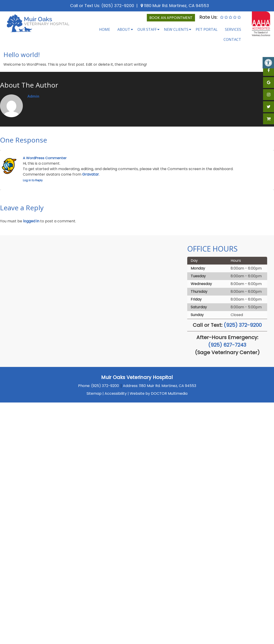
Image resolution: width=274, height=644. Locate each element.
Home (105, 29)
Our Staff (147, 29)
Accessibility (116, 393)
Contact (232, 39)
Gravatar (91, 174)
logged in (31, 221)
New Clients (176, 29)
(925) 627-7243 (227, 345)
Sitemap (94, 393)
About (124, 29)
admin (33, 96)
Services (233, 29)
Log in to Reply (33, 180)
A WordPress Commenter (45, 158)
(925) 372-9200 (118, 6)
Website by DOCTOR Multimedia (159, 393)
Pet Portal (207, 29)
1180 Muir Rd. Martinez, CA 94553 (176, 6)
